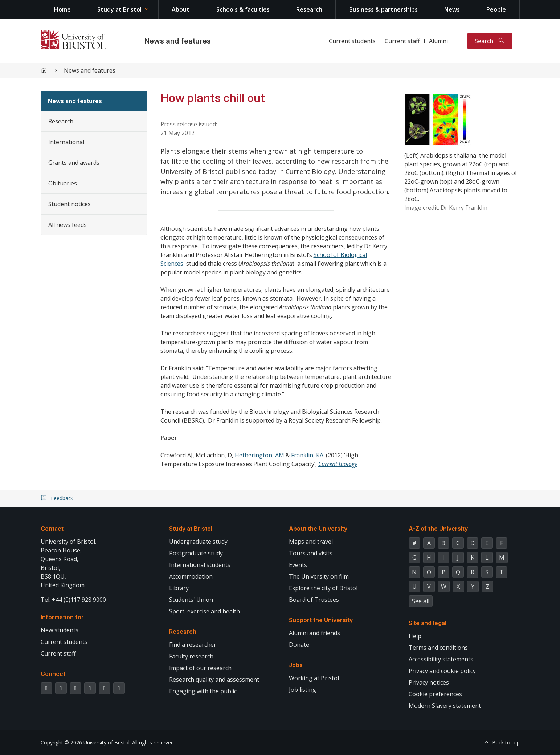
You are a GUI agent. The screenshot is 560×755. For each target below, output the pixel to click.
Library (179, 588)
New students (60, 630)
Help (415, 636)
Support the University (321, 620)
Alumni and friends (314, 633)
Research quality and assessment (214, 679)
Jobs (296, 665)
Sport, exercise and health (205, 611)
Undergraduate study (198, 542)
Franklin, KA (307, 455)
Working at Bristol (314, 678)
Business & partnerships (383, 9)
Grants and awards (74, 163)
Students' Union (191, 600)
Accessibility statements (441, 659)
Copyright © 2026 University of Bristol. (86, 742)
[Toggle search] (490, 41)
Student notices (70, 204)
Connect (53, 674)
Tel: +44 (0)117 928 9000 (73, 600)
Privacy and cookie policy (442, 671)
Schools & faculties (243, 9)
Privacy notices (429, 682)
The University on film (319, 576)
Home (62, 9)
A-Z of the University (438, 528)
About (181, 9)
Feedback (62, 498)
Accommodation (191, 576)
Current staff (402, 41)
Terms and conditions (438, 648)
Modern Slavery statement (445, 706)
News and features (178, 41)
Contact (52, 528)
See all (421, 601)
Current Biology (338, 464)
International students (200, 565)
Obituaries (63, 183)
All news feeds (68, 225)
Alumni (438, 41)
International (66, 142)
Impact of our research (200, 668)
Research (309, 9)
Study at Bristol (119, 9)
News (452, 9)
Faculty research (191, 656)
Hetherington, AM (259, 455)
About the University (318, 528)
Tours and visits (311, 553)
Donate (299, 645)
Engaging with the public (203, 691)
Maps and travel (311, 542)
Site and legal (428, 623)
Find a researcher (193, 645)
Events (298, 565)
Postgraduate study (196, 553)
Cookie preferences (435, 694)
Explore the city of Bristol (323, 588)
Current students (352, 41)
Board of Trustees (314, 600)
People (496, 9)
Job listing (303, 690)
